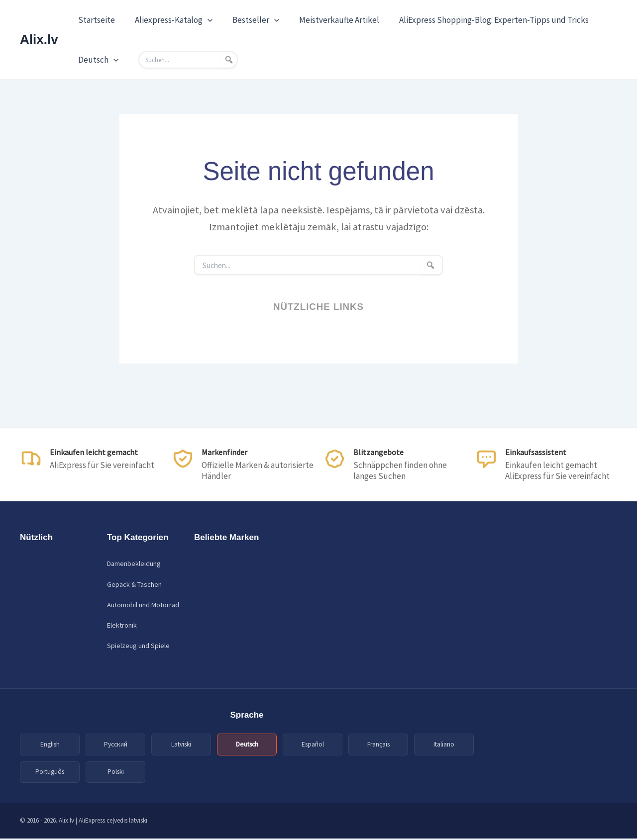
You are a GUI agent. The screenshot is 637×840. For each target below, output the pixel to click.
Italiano (444, 745)
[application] (203, 20)
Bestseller (248, 20)
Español (313, 745)
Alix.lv (39, 39)
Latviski (181, 745)
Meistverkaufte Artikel (329, 20)
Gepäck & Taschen (134, 584)
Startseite (95, 20)
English (50, 745)
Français (378, 745)
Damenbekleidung (134, 563)
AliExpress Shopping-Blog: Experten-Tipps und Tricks (480, 20)
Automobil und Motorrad (143, 605)
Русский (115, 745)
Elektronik (122, 625)
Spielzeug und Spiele (138, 646)
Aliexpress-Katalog (169, 20)
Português (50, 773)
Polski (115, 773)
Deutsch (97, 60)
